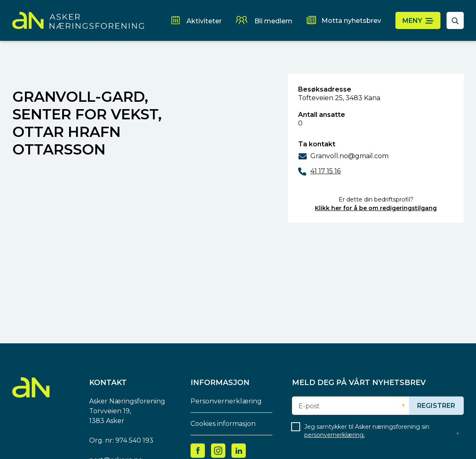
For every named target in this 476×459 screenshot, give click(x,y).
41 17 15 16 (326, 171)
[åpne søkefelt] (455, 20)
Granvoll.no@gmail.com (349, 156)
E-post (309, 406)
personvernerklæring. (335, 435)
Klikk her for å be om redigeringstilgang (376, 208)
